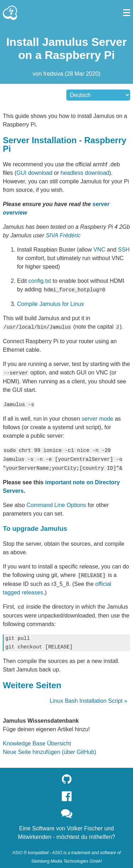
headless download (85, 173)
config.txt (40, 281)
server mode (97, 417)
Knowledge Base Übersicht (37, 740)
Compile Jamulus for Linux (51, 304)
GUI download (34, 173)
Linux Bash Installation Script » (88, 698)
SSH (124, 250)
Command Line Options (56, 503)
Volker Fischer (85, 825)
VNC (99, 250)
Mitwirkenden (35, 834)
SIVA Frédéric (63, 235)
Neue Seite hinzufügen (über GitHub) (49, 749)
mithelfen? (102, 834)
